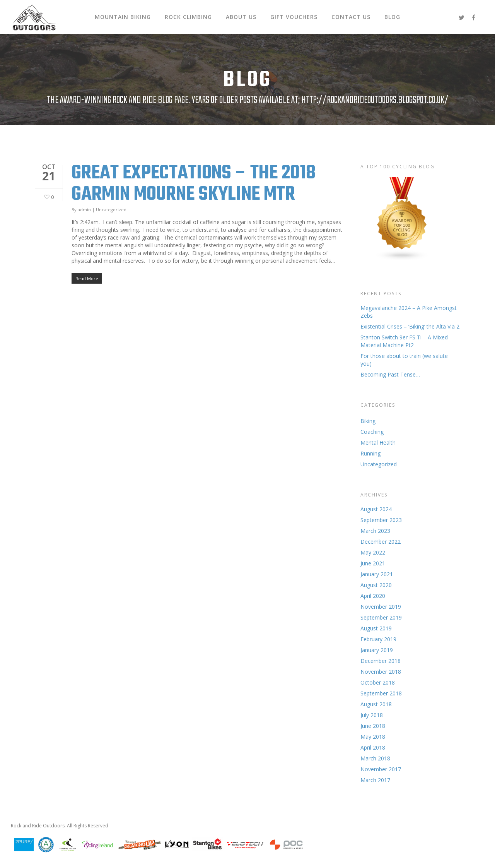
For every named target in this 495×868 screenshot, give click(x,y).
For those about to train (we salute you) (404, 360)
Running (370, 453)
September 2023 (381, 520)
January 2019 (377, 650)
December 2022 (381, 542)
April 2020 (373, 596)
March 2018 (375, 758)
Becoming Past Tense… (390, 374)
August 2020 (376, 585)
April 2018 (373, 747)
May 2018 (373, 737)
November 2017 (381, 769)
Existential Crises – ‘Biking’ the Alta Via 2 (410, 326)
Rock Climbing (188, 17)
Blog (392, 17)
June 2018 (373, 726)
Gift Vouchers (294, 17)
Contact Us (351, 17)
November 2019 (381, 607)
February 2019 (378, 639)
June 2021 (373, 563)
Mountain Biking (123, 17)
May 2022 (373, 552)
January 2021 (377, 574)
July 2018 (372, 715)
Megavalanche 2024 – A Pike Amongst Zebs (409, 312)
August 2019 (376, 628)
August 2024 (376, 509)
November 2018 (381, 672)
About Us (241, 17)
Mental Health (378, 443)
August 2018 (376, 704)
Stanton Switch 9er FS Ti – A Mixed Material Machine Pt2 (404, 341)
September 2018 (381, 693)
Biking (368, 421)
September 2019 (381, 617)
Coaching (372, 432)
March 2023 (375, 531)
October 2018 (378, 682)
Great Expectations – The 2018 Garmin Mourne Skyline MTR (194, 184)
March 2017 (375, 780)
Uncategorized (111, 210)
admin (84, 210)
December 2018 (381, 661)
